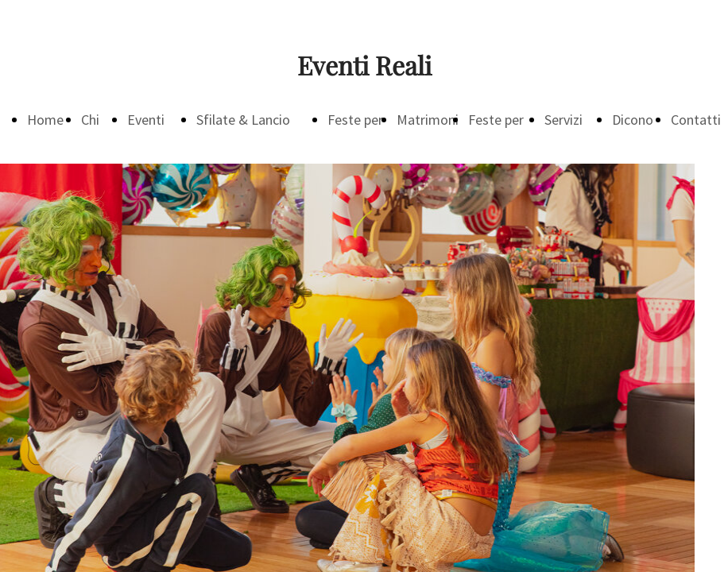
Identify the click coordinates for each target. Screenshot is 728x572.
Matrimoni (428, 120)
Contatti (696, 120)
